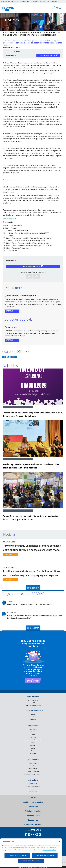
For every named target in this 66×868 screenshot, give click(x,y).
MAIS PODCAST (33, 628)
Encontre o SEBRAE (24, 1)
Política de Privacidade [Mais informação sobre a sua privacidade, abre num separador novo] (49, 850)
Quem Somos (33, 784)
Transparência (33, 792)
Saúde (33, 748)
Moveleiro (33, 745)
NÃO (36, 276)
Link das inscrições (10, 218)
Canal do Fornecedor (33, 824)
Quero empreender (33, 700)
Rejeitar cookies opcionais (45, 855)
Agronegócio (33, 729)
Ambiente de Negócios (33, 802)
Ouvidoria (33, 766)
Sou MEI (33, 703)
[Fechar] (59, 842)
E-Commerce (33, 737)
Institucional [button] (33, 780)
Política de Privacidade (33, 771)
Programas (33, 719)
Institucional (4, 1)
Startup (33, 735)
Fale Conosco (33, 769)
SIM (29, 276)
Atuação (33, 789)
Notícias (33, 798)
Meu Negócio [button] (33, 696)
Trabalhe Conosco (33, 816)
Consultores (34, 1)
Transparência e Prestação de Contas (48, 1)
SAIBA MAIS (10, 311)
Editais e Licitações (13, 1)
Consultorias (33, 717)
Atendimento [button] (33, 759)
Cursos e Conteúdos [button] (33, 710)
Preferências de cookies (31, 861)
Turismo (33, 751)
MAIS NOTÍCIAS (33, 588)
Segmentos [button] (33, 725)
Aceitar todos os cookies (17, 855)
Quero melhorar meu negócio (33, 705)
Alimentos (33, 732)
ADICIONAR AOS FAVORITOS (48, 55)
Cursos (33, 714)
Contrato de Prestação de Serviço (33, 774)
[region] (31, 853)
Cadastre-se (33, 820)
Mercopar (33, 754)
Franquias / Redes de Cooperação (33, 740)
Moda (33, 743)
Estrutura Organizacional (33, 786)
